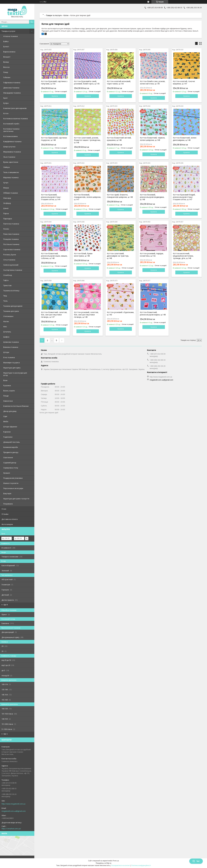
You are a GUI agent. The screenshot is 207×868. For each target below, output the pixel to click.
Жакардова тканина (12, 93)
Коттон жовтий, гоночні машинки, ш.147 (184, 83)
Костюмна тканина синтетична (11, 130)
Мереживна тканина (12, 152)
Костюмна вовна (10, 136)
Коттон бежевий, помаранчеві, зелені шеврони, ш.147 (88, 197)
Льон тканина (9, 157)
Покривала (8, 504)
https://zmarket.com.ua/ (11, 829)
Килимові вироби (11, 447)
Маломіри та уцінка (11, 363)
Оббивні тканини (11, 193)
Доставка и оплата (10, 519)
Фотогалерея (7, 524)
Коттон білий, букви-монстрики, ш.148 (83, 255)
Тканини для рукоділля (13, 306)
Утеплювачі (8, 316)
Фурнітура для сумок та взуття (16, 499)
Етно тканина (9, 357)
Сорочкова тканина (12, 249)
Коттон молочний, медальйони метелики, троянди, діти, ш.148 (183, 256)
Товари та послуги (54, 15)
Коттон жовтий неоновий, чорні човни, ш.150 (119, 83)
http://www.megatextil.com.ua (13, 804)
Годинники (8, 437)
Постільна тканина (11, 244)
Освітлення (8, 457)
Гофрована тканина (12, 83)
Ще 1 (6, 734)
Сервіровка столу (11, 468)
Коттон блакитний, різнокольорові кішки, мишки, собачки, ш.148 (54, 256)
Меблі (6, 421)
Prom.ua (116, 861)
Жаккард (7, 198)
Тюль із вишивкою (11, 172)
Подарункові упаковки (13, 478)
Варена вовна (9, 52)
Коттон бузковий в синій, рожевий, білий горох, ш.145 (87, 83)
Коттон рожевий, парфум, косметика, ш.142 (152, 255)
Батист (6, 47)
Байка (6, 41)
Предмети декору (11, 452)
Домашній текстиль (12, 442)
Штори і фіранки (10, 427)
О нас (4, 509)
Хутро (6, 183)
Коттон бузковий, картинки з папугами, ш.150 (54, 83)
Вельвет (7, 57)
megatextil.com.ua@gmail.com (14, 811)
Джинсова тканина (11, 88)
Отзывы (5, 514)
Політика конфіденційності (141, 865)
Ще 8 (6, 605)
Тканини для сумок (11, 311)
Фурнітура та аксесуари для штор (15, 374)
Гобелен (7, 77)
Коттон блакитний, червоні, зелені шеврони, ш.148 (153, 139)
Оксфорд (7, 203)
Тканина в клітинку (11, 291)
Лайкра (6, 167)
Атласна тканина (10, 36)
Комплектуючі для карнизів (15, 108)
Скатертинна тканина (13, 270)
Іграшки (7, 473)
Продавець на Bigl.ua (103, 863)
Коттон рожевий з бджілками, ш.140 (121, 314)
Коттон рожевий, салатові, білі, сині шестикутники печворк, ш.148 (86, 315)
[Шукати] (32, 22)
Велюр (6, 62)
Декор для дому (10, 411)
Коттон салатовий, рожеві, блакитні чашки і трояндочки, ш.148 (87, 140)
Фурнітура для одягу (12, 368)
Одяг (5, 416)
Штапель (7, 332)
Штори (6, 352)
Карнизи (7, 432)
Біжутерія (7, 493)
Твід (5, 296)
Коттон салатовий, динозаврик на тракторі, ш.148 (118, 256)
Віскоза (6, 67)
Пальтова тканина (11, 234)
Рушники (7, 385)
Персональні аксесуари (13, 488)
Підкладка (8, 219)
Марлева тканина (11, 177)
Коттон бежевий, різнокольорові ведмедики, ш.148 (152, 197)
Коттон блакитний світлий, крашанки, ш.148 (119, 139)
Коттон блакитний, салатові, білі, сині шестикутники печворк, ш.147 (54, 315)
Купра (6, 103)
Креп (5, 98)
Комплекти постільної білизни (16, 406)
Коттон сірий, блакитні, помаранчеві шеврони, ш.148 (120, 196)
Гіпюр (6, 72)
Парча (6, 213)
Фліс (5, 327)
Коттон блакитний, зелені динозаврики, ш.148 (185, 139)
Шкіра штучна (9, 147)
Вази (5, 380)
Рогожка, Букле (10, 255)
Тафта (6, 280)
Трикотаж (7, 285)
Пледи (6, 396)
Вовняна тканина (11, 347)
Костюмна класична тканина (16, 119)
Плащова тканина (11, 239)
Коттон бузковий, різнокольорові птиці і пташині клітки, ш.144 (51, 197)
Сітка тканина (9, 260)
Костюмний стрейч (11, 124)
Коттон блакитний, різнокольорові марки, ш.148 (153, 314)
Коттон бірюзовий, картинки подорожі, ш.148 (54, 139)
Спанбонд (8, 275)
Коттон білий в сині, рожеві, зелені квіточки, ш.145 (153, 83)
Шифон (6, 337)
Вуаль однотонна (11, 162)
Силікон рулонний (11, 265)
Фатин (6, 321)
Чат (196, 861)
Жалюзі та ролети (11, 483)
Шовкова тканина (11, 342)
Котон (6, 113)
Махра (6, 188)
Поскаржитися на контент (121, 865)
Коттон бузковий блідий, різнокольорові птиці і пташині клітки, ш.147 (184, 197)
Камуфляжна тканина (12, 141)
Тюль (5, 301)
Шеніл (6, 208)
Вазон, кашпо (9, 391)
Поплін (6, 229)
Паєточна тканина (11, 224)
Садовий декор (10, 463)
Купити (55, 96)
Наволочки (8, 401)
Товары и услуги (8, 31)
